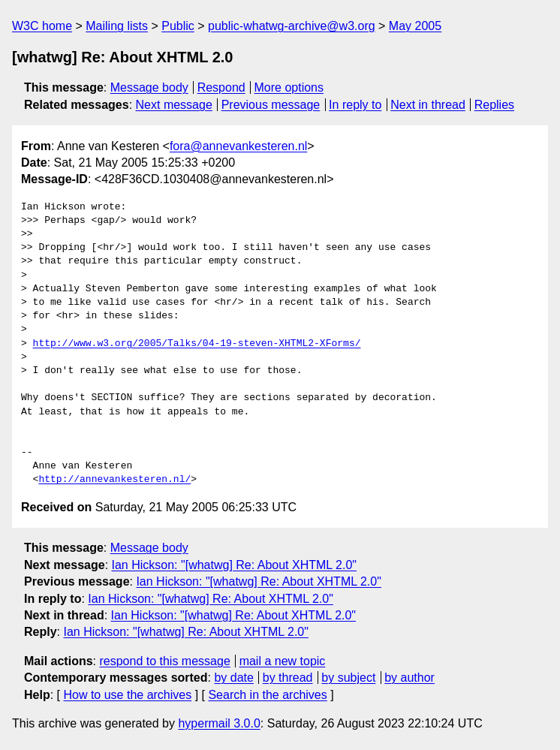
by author (409, 678)
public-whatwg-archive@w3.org (292, 26)
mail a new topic (283, 661)
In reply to (355, 105)
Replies (494, 105)
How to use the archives (127, 695)
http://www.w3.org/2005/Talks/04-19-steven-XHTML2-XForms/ (197, 344)
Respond (221, 87)
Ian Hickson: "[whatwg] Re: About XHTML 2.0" (234, 565)
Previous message (271, 105)
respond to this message (164, 661)
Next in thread (428, 105)
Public (178, 26)
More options (289, 87)
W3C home (42, 26)
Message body (149, 87)
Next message (174, 105)
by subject (348, 678)
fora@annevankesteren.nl (238, 146)
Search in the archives (267, 695)
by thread (288, 678)
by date (233, 678)
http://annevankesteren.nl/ (114, 480)
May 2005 (415, 26)
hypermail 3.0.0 (219, 723)
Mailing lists (117, 26)
